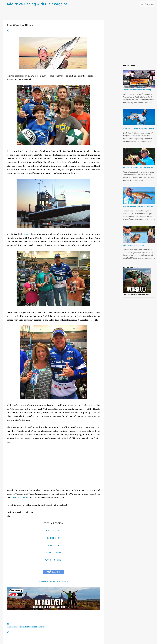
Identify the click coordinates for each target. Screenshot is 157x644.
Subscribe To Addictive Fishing (53, 581)
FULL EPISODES (53, 531)
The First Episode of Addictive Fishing (137, 90)
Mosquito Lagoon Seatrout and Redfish (138, 206)
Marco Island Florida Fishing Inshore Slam (138, 167)
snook (42, 627)
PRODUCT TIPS (53, 545)
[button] (8, 31)
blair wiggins (12, 627)
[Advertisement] (115, 99)
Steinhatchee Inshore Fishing (133, 245)
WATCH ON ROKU (53, 560)
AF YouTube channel (20, 498)
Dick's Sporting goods (28, 627)
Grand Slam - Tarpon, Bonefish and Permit (139, 129)
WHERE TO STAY (53, 553)
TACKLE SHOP (53, 538)
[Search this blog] (143, 4)
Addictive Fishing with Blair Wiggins (37, 4)
